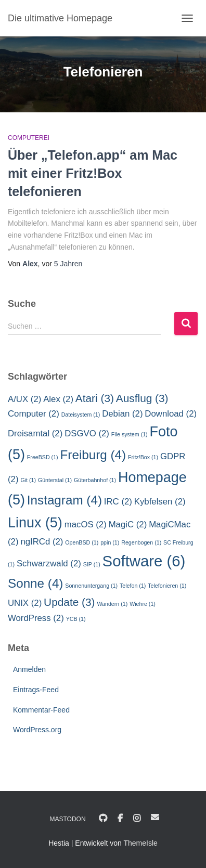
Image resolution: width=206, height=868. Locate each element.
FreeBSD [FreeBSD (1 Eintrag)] (43, 457)
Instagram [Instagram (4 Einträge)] (65, 500)
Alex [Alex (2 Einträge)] (58, 399)
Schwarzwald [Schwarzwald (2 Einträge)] (49, 563)
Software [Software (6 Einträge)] (144, 561)
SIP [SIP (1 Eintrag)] (92, 564)
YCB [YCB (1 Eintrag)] (76, 619)
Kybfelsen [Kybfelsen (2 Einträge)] (160, 502)
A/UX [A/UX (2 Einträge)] (24, 399)
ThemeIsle (140, 843)
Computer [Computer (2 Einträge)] (34, 414)
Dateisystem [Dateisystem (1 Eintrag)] (81, 414)
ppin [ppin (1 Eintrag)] (110, 542)
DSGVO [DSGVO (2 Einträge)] (87, 433)
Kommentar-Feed (41, 710)
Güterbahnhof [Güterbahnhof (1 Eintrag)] (95, 480)
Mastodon (67, 819)
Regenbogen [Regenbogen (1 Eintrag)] (141, 542)
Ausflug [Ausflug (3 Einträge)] (142, 398)
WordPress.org (37, 730)
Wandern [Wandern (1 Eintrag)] (112, 604)
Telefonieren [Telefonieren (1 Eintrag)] (167, 586)
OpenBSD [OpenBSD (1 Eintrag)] (82, 542)
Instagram (137, 819)
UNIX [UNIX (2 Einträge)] (25, 603)
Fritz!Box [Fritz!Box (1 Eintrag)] (143, 457)
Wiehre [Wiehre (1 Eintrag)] (143, 604)
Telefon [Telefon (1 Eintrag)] (133, 586)
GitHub (103, 819)
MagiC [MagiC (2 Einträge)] (128, 524)
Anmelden (29, 669)
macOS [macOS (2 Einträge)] (86, 524)
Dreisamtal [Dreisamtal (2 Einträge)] (35, 433)
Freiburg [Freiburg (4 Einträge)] (93, 455)
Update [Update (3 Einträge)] (69, 602)
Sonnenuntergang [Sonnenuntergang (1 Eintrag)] (91, 586)
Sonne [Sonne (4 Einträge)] (35, 583)
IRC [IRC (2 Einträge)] (118, 502)
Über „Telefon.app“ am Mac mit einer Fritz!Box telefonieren (93, 173)
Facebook (120, 819)
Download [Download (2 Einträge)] (171, 414)
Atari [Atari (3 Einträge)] (95, 398)
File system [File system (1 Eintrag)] (130, 434)
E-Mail (155, 817)
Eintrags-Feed (36, 690)
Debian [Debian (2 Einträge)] (122, 414)
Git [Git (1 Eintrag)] (28, 480)
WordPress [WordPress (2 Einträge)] (36, 618)
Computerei (29, 138)
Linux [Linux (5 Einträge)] (35, 523)
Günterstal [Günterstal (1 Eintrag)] (55, 480)
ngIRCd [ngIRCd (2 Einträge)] (42, 542)
